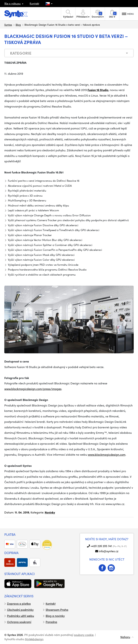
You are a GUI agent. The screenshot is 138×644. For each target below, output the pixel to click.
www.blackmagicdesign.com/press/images (33, 389)
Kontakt (34, 3)
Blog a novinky (55, 616)
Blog (18, 25)
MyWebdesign (34, 639)
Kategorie (21, 53)
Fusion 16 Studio (98, 90)
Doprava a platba (19, 604)
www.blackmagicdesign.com (107, 454)
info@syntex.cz (109, 551)
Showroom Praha (57, 610)
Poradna (51, 622)
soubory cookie (84, 635)
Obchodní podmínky (20, 610)
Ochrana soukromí (19, 622)
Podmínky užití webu (20, 616)
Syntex (8, 25)
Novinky (50, 512)
